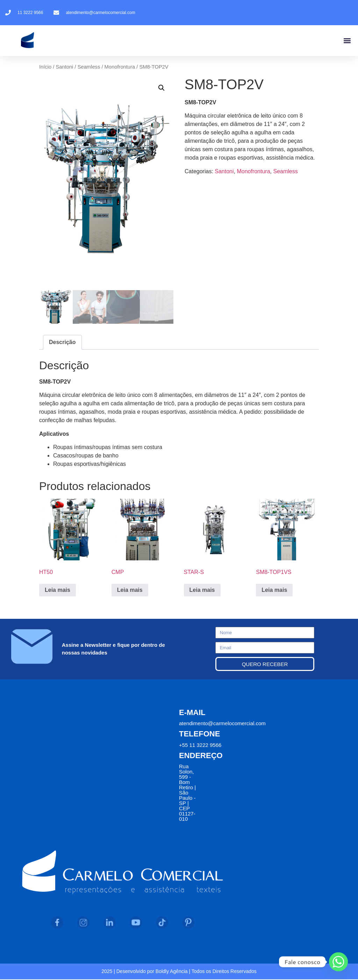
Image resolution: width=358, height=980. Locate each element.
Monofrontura (120, 67)
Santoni (64, 67)
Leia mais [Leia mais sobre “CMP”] (130, 591)
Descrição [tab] (62, 343)
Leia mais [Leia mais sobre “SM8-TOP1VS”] (274, 591)
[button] (347, 41)
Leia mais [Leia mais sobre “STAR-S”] (202, 591)
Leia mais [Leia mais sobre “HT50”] (58, 591)
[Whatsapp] (338, 962)
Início (45, 67)
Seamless (89, 67)
